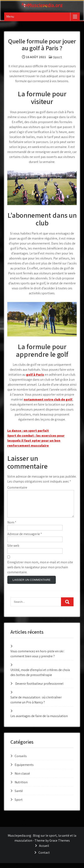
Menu (10, 17)
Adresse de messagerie (25, 539)
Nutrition (21, 787)
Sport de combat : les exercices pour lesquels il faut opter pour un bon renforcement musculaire (36, 441)
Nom (12, 527)
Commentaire (17, 487)
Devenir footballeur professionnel (39, 689)
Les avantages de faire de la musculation (39, 721)
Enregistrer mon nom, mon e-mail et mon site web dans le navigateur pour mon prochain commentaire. (40, 572)
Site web (13, 551)
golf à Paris (35, 375)
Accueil (44, 851)
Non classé (22, 778)
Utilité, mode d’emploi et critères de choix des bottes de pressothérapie (40, 677)
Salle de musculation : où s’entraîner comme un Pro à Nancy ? (36, 705)
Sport (58, 57)
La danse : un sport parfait (28, 431)
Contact (44, 858)
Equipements (24, 770)
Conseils (21, 761)
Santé (19, 796)
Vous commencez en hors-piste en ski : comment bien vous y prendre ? (38, 659)
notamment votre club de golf (48, 399)
